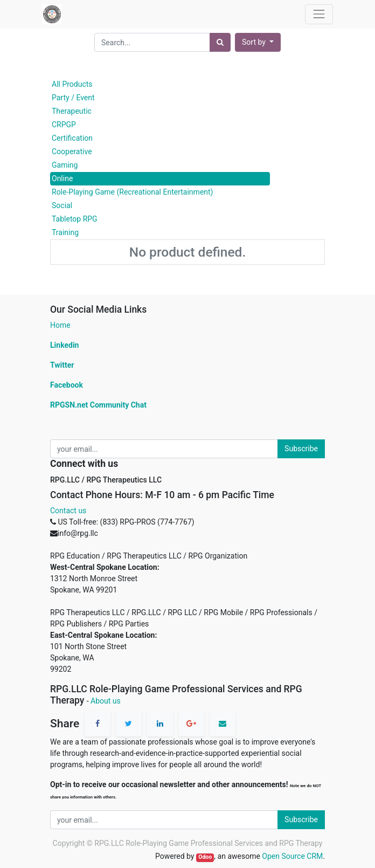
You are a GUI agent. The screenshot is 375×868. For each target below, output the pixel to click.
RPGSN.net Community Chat (98, 405)
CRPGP (64, 125)
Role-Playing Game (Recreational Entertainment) (133, 192)
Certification (72, 138)
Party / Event (73, 98)
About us (106, 701)
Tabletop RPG (75, 219)
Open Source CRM (292, 856)
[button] (258, 42)
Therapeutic (72, 111)
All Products (72, 84)
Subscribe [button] (301, 449)
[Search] (220, 42)
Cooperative (72, 151)
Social (62, 205)
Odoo (205, 857)
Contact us (68, 511)
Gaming (65, 165)
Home (60, 325)
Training (65, 232)
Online (62, 178)
